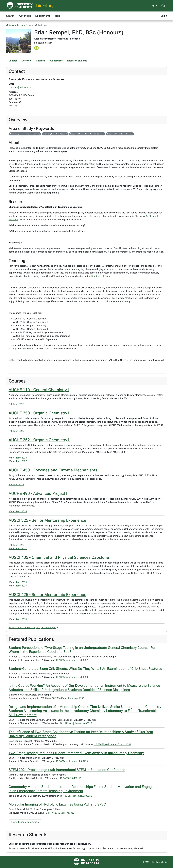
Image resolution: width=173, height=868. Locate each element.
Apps (10, 25)
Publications (56, 61)
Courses (40, 61)
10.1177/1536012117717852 (59, 813)
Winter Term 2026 (18, 458)
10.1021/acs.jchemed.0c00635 (76, 796)
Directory (45, 6)
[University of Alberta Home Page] (20, 6)
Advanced (25, 16)
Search (10, 16)
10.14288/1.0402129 (71, 778)
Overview (26, 61)
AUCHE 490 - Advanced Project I (38, 493)
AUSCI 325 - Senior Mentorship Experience (47, 520)
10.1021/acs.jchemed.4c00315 (76, 723)
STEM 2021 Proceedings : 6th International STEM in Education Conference (67, 770)
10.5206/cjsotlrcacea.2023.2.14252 (113, 744)
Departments (43, 16)
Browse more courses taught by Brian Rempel (33, 627)
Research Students (77, 61)
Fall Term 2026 (16, 404)
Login (164, 16)
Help (58, 16)
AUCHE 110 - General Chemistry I (39, 390)
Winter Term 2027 (18, 461)
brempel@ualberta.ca (20, 87)
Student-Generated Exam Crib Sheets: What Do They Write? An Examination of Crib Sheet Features (85, 669)
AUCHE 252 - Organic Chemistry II (40, 440)
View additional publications (25, 822)
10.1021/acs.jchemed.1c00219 (72, 761)
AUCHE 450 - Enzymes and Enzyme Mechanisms (53, 470)
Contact (13, 61)
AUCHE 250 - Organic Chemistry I (39, 413)
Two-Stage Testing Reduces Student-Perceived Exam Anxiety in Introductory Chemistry (76, 753)
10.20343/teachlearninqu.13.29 (68, 698)
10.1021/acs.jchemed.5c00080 (72, 677)
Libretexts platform (101, 276)
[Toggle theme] (155, 6)
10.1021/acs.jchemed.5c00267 (72, 660)
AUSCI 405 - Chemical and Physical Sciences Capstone (59, 557)
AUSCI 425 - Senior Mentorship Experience (47, 595)
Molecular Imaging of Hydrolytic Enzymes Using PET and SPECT (58, 804)
